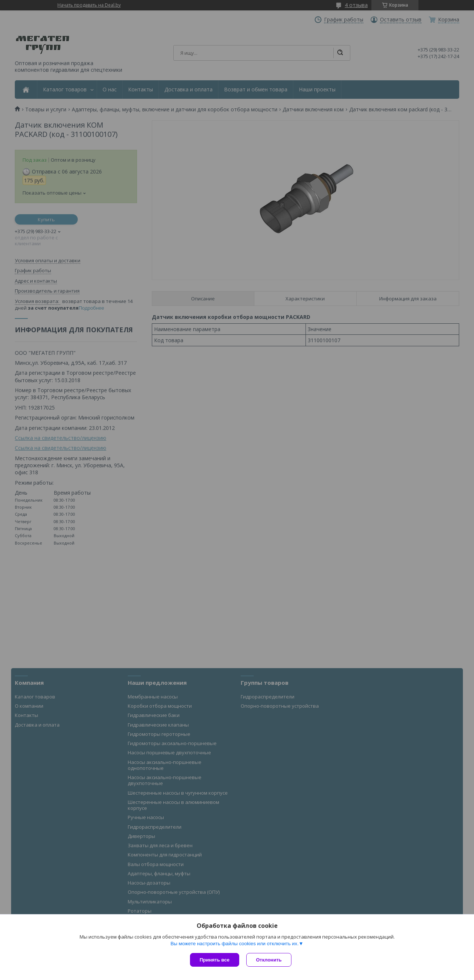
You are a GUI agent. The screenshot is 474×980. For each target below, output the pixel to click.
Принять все (215, 960)
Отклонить (269, 960)
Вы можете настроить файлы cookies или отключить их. (234, 944)
